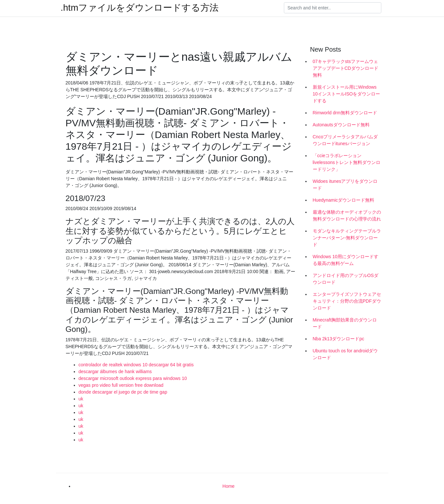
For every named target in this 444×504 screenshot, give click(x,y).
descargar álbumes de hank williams (115, 372)
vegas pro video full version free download (121, 385)
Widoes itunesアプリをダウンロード (345, 185)
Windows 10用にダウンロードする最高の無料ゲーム (346, 260)
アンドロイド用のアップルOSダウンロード (346, 279)
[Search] (333, 8)
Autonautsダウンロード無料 (341, 125)
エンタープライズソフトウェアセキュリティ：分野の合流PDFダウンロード (347, 301)
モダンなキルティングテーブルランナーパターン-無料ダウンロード (347, 238)
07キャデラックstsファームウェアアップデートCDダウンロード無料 (346, 68)
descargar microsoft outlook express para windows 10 (133, 378)
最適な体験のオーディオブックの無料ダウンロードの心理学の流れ (347, 215)
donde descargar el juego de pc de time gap (123, 392)
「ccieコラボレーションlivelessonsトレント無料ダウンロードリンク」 (347, 162)
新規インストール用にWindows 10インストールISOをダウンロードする (347, 94)
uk (81, 399)
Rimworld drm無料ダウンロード (345, 113)
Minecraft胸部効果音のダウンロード (345, 323)
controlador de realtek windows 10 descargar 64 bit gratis (136, 365)
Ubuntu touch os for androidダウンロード (345, 354)
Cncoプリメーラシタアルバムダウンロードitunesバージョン (345, 140)
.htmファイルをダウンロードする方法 (140, 8)
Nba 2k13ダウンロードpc (339, 339)
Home (228, 486)
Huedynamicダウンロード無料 (344, 200)
